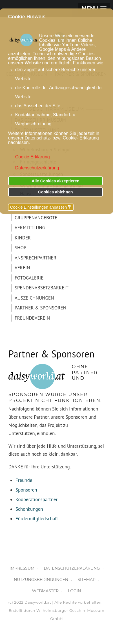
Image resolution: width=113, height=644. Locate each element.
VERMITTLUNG (30, 228)
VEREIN (22, 268)
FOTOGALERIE (29, 278)
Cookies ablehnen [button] (55, 192)
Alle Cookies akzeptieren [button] (56, 181)
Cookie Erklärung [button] (33, 157)
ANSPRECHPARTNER (36, 258)
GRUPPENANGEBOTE (36, 218)
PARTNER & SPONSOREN (40, 308)
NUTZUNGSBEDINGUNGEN (41, 580)
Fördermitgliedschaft (37, 519)
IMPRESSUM (22, 568)
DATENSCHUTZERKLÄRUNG (72, 568)
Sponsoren (26, 490)
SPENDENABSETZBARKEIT (42, 288)
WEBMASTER (46, 591)
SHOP (21, 248)
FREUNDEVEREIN (32, 318)
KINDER (23, 238)
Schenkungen (29, 509)
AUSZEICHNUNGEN (34, 298)
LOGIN (74, 591)
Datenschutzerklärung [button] (37, 168)
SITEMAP (87, 580)
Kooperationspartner (36, 499)
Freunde (24, 480)
